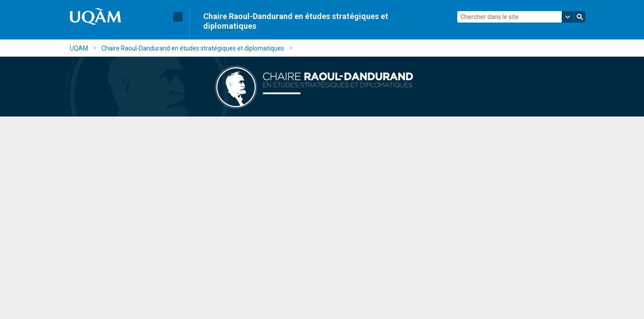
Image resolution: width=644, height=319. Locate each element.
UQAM (79, 48)
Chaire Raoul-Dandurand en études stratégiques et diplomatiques (296, 21)
